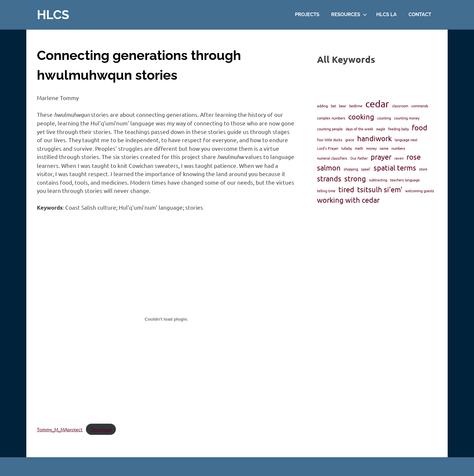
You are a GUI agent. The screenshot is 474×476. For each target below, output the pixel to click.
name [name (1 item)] (384, 148)
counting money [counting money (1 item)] (407, 118)
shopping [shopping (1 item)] (351, 169)
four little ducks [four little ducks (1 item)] (330, 140)
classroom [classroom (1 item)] (400, 106)
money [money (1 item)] (371, 148)
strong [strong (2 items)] (355, 178)
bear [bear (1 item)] (343, 106)
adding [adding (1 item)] (322, 106)
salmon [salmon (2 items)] (329, 168)
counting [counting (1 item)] (384, 118)
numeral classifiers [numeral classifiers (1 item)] (332, 158)
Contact (420, 14)
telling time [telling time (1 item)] (326, 191)
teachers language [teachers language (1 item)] (405, 180)
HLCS (53, 15)
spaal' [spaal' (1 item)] (366, 169)
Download (101, 429)
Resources (349, 14)
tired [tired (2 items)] (346, 189)
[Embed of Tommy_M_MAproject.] (166, 319)
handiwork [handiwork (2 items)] (374, 138)
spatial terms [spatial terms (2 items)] (395, 168)
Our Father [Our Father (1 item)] (359, 158)
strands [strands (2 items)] (329, 178)
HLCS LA (386, 14)
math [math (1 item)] (359, 148)
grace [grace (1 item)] (350, 140)
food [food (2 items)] (420, 127)
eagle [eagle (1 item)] (381, 129)
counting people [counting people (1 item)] (330, 129)
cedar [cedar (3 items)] (377, 104)
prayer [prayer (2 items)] (381, 157)
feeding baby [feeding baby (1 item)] (398, 129)
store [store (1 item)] (423, 169)
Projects (307, 14)
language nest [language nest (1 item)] (406, 140)
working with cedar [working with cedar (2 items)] (348, 200)
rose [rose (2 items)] (414, 157)
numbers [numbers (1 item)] (398, 148)
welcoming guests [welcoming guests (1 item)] (420, 191)
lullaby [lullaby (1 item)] (347, 148)
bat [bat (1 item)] (333, 106)
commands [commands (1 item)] (420, 106)
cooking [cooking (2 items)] (361, 117)
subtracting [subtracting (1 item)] (378, 180)
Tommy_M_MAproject (60, 429)
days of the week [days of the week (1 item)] (359, 129)
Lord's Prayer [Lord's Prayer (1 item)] (328, 148)
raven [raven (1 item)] (399, 158)
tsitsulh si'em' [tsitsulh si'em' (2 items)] (380, 189)
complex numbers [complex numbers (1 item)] (331, 118)
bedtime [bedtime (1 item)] (356, 106)
